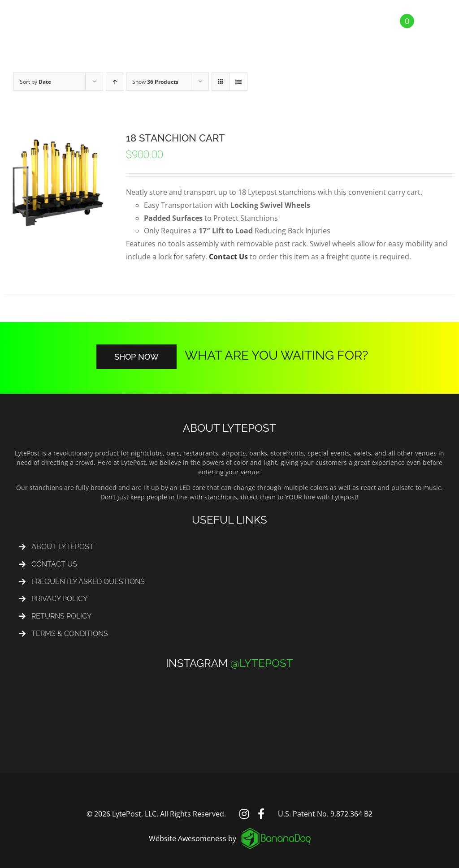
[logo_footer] (276, 831)
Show (155, 82)
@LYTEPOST (262, 663)
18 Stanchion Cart (175, 138)
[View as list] (238, 82)
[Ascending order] (115, 82)
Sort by (35, 82)
